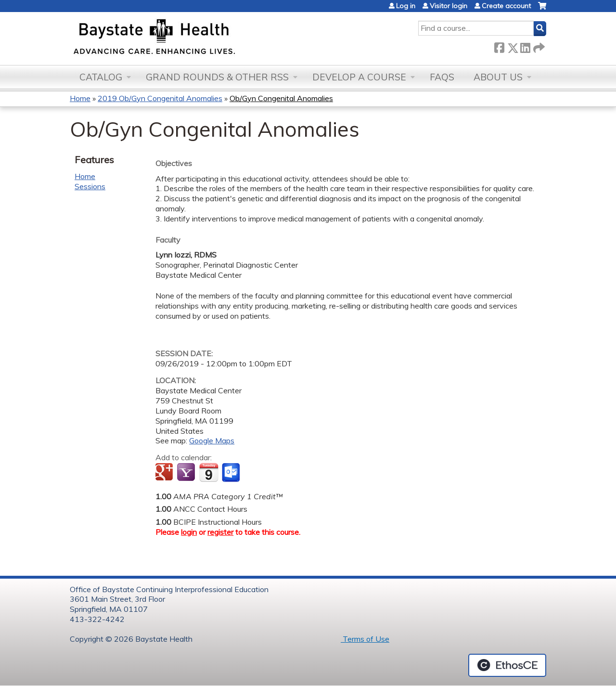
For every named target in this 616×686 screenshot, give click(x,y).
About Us (498, 77)
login (189, 532)
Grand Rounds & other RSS (217, 77)
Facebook (499, 46)
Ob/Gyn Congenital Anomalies (281, 98)
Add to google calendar (165, 473)
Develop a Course (359, 77)
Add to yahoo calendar (187, 473)
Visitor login (449, 6)
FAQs (442, 77)
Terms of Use (365, 639)
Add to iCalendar (209, 472)
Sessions (90, 186)
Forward (538, 46)
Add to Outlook (232, 473)
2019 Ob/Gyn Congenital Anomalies (160, 98)
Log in (406, 6)
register (220, 532)
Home (80, 98)
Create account (506, 6)
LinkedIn (525, 46)
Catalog (101, 77)
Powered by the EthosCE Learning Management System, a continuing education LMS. (507, 665)
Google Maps (212, 440)
